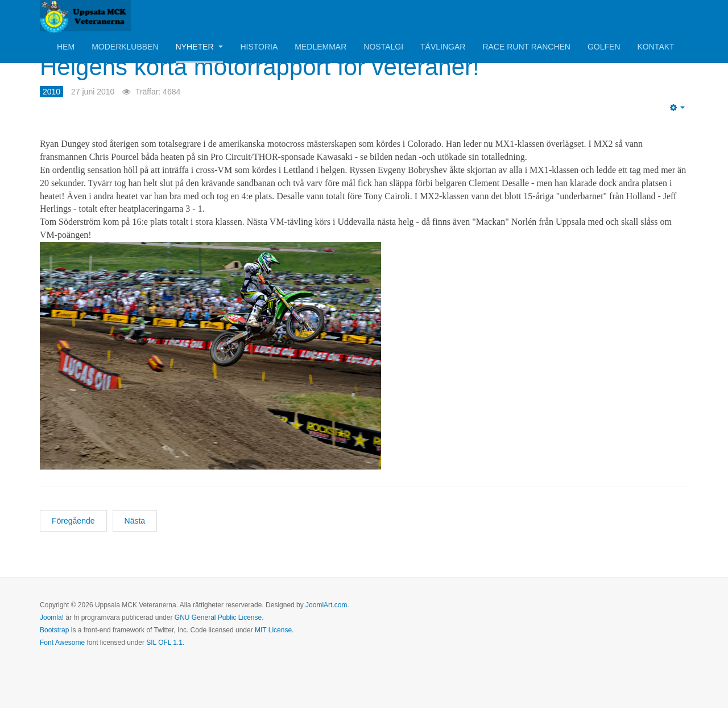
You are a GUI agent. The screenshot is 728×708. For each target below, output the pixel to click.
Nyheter (200, 47)
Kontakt (656, 47)
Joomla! (52, 618)
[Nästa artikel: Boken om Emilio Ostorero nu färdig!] (135, 521)
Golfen (604, 47)
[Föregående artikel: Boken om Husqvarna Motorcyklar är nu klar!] (73, 521)
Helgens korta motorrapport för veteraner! (260, 67)
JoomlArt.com (326, 605)
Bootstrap (54, 630)
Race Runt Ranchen (526, 47)
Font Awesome (62, 643)
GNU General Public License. (219, 618)
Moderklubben (125, 47)
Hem (66, 47)
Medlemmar (320, 47)
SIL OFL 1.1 (164, 643)
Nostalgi (383, 47)
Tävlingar (443, 47)
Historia (259, 47)
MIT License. (274, 630)
